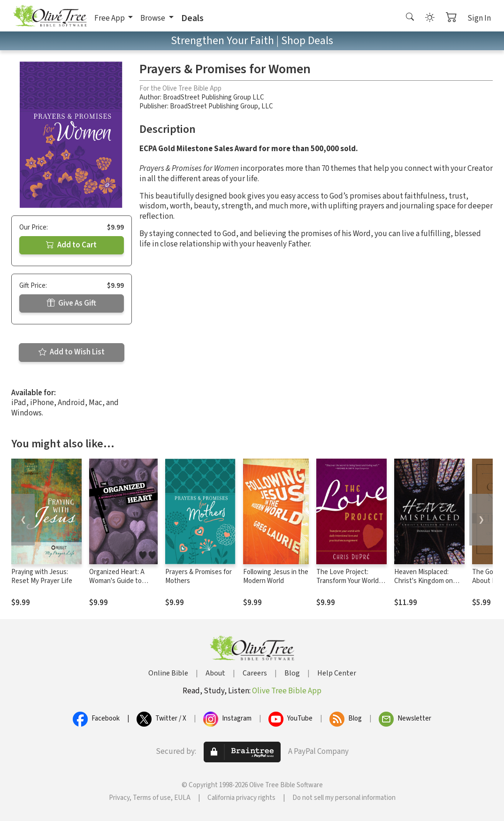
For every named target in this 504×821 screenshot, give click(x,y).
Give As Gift (72, 303)
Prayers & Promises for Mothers (199, 576)
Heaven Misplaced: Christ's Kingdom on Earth (424, 581)
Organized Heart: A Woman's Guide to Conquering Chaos (117, 581)
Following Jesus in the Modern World (276, 576)
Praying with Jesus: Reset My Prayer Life (42, 576)
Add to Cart (71, 245)
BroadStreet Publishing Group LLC (214, 97)
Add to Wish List (72, 352)
